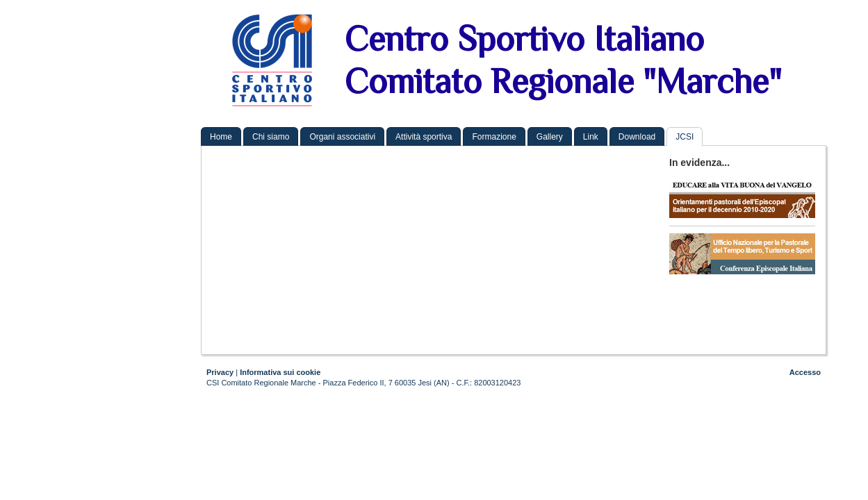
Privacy (220, 372)
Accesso (805, 372)
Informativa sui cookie (280, 372)
